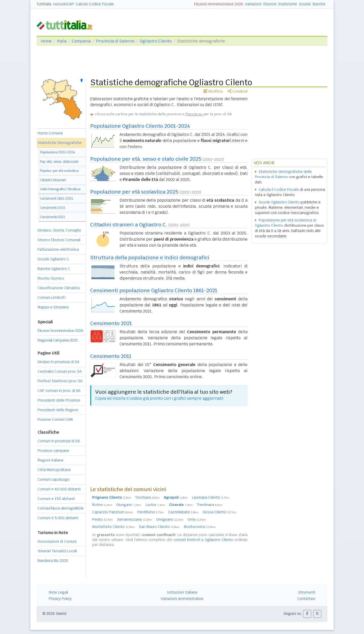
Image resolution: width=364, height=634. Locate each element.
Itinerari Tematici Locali (57, 551)
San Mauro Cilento (159, 527)
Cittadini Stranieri (53, 180)
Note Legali (58, 592)
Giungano (129, 505)
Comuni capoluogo (54, 479)
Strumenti (307, 592)
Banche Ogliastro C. (54, 269)
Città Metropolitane (54, 470)
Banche (319, 4)
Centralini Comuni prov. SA (60, 371)
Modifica (213, 91)
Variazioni (253, 4)
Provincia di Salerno (115, 41)
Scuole (305, 4)
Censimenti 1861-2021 (56, 198)
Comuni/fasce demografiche (61, 508)
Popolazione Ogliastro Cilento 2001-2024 (140, 126)
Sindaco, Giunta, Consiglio (59, 230)
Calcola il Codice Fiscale (279, 189)
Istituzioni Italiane (182, 592)
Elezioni (270, 4)
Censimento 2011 (52, 217)
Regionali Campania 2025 (58, 340)
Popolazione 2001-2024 (58, 152)
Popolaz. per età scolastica (59, 171)
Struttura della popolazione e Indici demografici (150, 258)
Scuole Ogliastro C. (54, 259)
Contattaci (306, 599)
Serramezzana (135, 519)
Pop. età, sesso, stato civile (59, 162)
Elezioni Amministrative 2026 (219, 4)
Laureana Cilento (211, 497)
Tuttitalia (44, 4)
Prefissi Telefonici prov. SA (60, 381)
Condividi (238, 91)
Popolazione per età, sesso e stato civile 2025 (146, 159)
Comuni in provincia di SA (59, 441)
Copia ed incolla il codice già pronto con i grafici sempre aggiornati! (159, 398)
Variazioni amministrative (182, 599)
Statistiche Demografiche (60, 143)
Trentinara (210, 505)
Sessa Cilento (220, 512)
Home (46, 41)
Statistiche (288, 4)
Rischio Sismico (51, 278)
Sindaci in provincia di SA (59, 362)
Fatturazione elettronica (58, 249)
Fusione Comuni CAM (55, 419)
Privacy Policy (60, 599)
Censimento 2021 (53, 208)
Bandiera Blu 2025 (53, 561)
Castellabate (183, 512)
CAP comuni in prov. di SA (59, 391)
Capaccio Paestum (113, 512)
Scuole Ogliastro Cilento (279, 202)
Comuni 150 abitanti (56, 499)
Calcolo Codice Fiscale (95, 4)
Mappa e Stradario (53, 307)
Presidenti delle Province (59, 400)
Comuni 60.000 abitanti (59, 489)
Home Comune (50, 133)
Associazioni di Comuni (57, 541)
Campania (81, 41)
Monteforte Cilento (114, 527)
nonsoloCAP (64, 4)
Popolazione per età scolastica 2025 (134, 192)
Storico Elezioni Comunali (59, 240)
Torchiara (147, 497)
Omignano (170, 519)
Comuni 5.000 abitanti (58, 518)
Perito (103, 519)
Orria (197, 519)
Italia (62, 41)
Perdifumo (151, 512)
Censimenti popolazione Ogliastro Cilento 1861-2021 (154, 290)
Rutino (102, 505)
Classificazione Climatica (59, 288)
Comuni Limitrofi (51, 298)
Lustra (155, 505)
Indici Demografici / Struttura (60, 189)
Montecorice (200, 527)
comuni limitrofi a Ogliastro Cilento (203, 540)
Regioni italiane (51, 460)
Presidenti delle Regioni (58, 410)
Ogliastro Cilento (156, 41)
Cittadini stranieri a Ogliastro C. (129, 225)
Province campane (53, 451)
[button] (307, 614)
